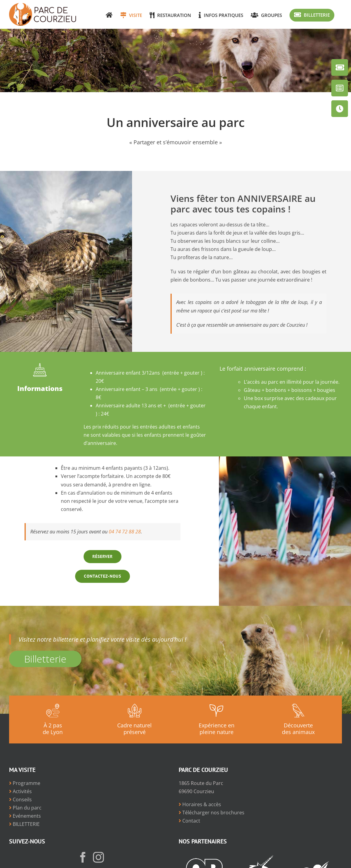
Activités (20, 791)
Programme (25, 783)
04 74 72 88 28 (125, 532)
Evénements (25, 816)
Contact (189, 821)
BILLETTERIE (24, 824)
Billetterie (45, 659)
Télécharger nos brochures (212, 813)
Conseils (20, 800)
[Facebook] (83, 857)
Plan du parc (25, 808)
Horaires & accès (200, 804)
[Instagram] (98, 857)
